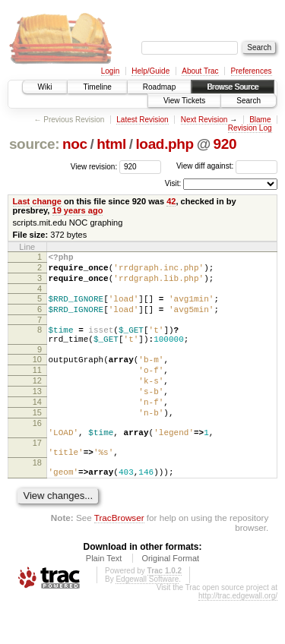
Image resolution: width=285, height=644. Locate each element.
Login (110, 71)
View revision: (94, 166)
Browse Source (233, 87)
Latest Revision (142, 120)
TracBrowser (119, 561)
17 (37, 477)
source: (34, 144)
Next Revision (204, 120)
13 (37, 414)
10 (37, 375)
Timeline (97, 87)
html (111, 144)
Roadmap (159, 87)
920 (225, 144)
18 (37, 501)
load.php (164, 144)
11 (37, 388)
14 (37, 427)
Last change (37, 201)
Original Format (170, 601)
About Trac (200, 71)
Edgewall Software (147, 622)
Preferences (252, 71)
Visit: (173, 183)
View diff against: (227, 166)
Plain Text (104, 601)
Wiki (45, 87)
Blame (260, 120)
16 (37, 453)
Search (249, 101)
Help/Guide (150, 71)
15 (37, 440)
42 (171, 201)
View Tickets (184, 101)
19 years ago (78, 210)
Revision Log (250, 128)
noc (75, 144)
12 (37, 401)
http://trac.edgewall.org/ (238, 639)
